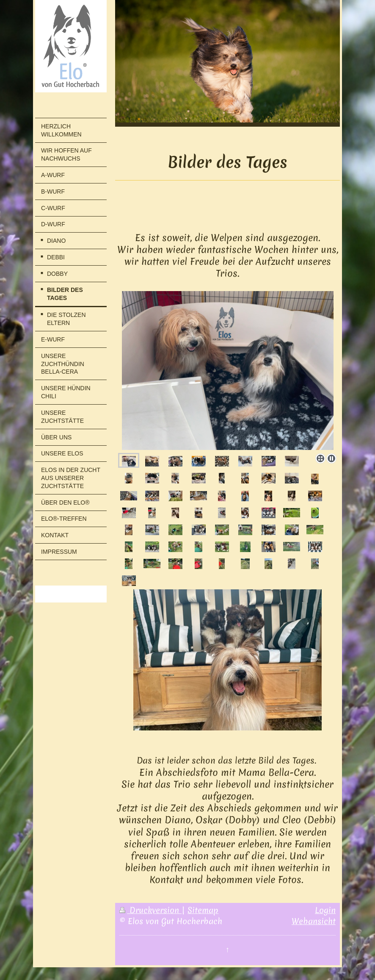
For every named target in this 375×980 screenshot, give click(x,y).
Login (325, 910)
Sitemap (203, 910)
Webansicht (314, 921)
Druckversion (150, 910)
